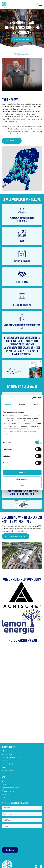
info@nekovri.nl (7, 771)
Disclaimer (5, 794)
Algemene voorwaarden (10, 788)
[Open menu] (37, 5)
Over (3, 781)
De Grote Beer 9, (8, 754)
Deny (22, 486)
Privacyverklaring (8, 791)
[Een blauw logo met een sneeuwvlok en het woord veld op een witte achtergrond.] (32, 663)
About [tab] (36, 404)
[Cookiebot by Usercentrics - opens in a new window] (32, 398)
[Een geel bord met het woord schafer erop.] (32, 703)
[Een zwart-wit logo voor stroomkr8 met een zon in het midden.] (32, 650)
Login (4, 798)
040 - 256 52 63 (7, 764)
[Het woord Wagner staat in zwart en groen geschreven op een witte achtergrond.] (12, 730)
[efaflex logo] (32, 730)
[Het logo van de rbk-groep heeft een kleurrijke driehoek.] (32, 690)
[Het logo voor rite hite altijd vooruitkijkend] (12, 703)
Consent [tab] (8, 404)
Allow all (22, 473)
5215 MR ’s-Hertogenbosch (12, 758)
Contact (5, 784)
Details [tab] (22, 404)
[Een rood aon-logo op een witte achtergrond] (32, 677)
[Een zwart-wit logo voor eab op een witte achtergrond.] (12, 663)
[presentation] (11, 838)
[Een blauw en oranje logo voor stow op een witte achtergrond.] (32, 717)
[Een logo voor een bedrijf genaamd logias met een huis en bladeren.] (12, 690)
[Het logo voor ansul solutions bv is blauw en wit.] (12, 677)
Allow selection (22, 479)
